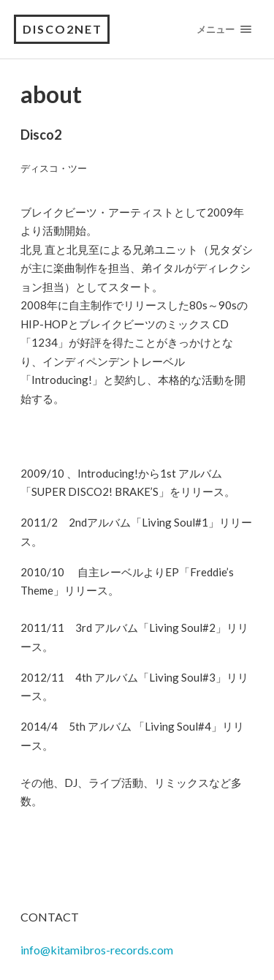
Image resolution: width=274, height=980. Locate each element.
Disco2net (62, 29)
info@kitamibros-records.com (97, 950)
